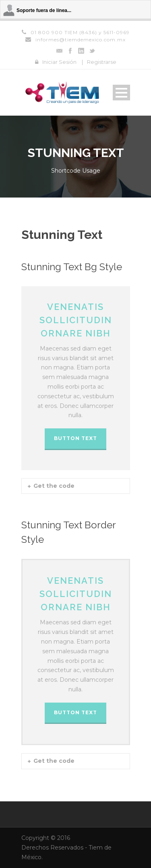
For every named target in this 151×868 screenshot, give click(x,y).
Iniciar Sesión (59, 62)
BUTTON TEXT (75, 438)
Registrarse (102, 62)
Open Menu (121, 93)
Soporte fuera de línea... (44, 10)
